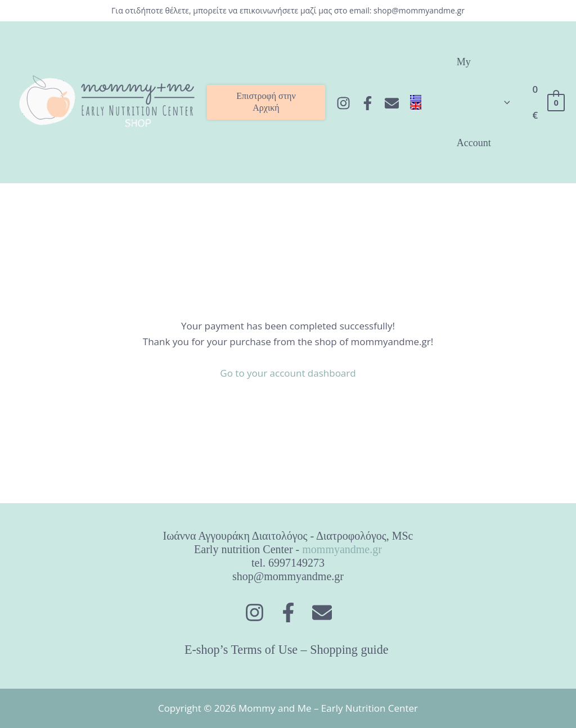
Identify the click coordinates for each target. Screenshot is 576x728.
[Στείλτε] (392, 103)
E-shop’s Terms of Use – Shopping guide (288, 650)
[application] (504, 102)
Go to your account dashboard (288, 373)
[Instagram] (343, 103)
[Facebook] (368, 103)
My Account (483, 102)
